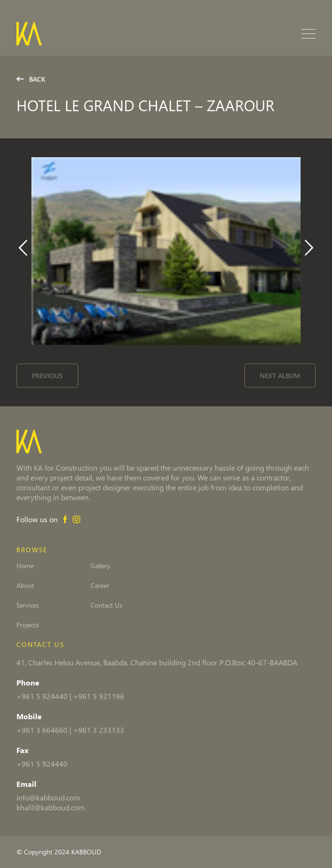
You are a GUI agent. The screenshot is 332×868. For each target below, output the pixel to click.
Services (28, 605)
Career (100, 586)
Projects (28, 625)
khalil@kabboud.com (51, 807)
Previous (47, 376)
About (25, 586)
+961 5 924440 (42, 696)
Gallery (100, 566)
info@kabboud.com (48, 797)
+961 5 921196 (99, 696)
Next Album (280, 376)
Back (31, 79)
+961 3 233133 (99, 730)
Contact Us (106, 605)
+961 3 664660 (42, 730)
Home (25, 566)
